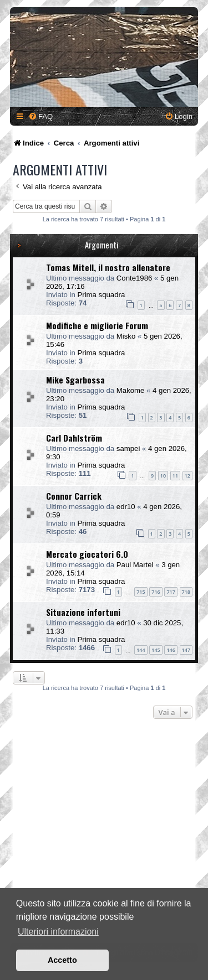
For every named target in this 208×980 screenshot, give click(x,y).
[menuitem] (40, 116)
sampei (128, 448)
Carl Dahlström (74, 438)
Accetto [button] (62, 960)
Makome (131, 390)
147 (186, 650)
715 (141, 592)
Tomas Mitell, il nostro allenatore (108, 267)
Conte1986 (135, 278)
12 (187, 476)
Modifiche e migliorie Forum (97, 325)
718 (186, 592)
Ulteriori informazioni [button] (58, 932)
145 (156, 650)
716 (156, 592)
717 (171, 592)
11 (175, 476)
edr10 (126, 507)
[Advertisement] (104, 834)
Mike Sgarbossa (75, 380)
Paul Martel (135, 565)
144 (141, 650)
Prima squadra (101, 295)
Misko (126, 336)
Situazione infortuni (83, 612)
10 (163, 476)
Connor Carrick (74, 496)
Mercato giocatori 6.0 (87, 554)
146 (171, 650)
